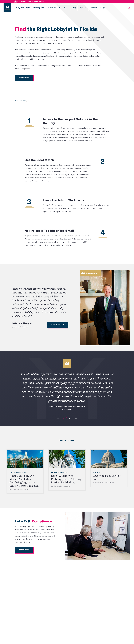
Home (17, 101)
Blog (65, 8)
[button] (76, 418)
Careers (72, 8)
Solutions (46, 8)
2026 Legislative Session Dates (30, 2)
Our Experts (35, 8)
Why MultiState (21, 8)
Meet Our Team (57, 325)
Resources (56, 8)
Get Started (24, 78)
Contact (81, 8)
